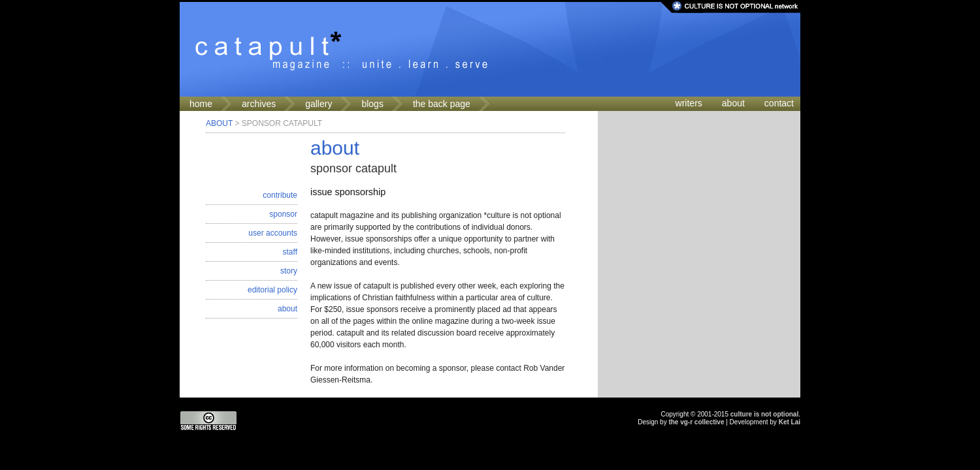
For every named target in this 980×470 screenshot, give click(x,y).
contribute (280, 195)
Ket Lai (790, 422)
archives (259, 104)
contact (779, 103)
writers (689, 103)
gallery (318, 104)
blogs (372, 104)
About (219, 123)
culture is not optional (764, 414)
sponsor (283, 214)
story (289, 271)
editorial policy (272, 290)
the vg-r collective (696, 422)
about (733, 103)
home (201, 104)
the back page (442, 104)
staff (290, 252)
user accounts (273, 233)
